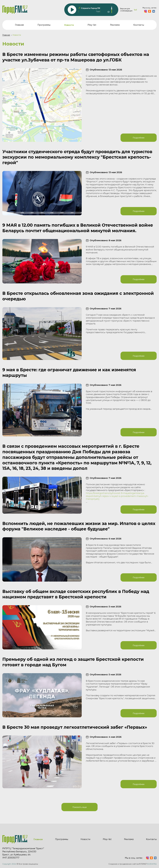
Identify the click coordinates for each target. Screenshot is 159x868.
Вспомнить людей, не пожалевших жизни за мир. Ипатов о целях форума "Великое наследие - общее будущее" (79, 526)
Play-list (92, 25)
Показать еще (80, 807)
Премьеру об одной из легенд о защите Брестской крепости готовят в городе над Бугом (73, 662)
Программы (44, 25)
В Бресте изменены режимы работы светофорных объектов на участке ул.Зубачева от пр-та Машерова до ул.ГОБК (76, 57)
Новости (85, 839)
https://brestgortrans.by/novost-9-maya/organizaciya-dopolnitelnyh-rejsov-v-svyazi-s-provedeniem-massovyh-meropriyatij (117, 496)
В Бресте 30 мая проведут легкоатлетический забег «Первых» (75, 727)
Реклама (115, 25)
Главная (19, 25)
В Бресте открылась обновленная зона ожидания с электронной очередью (78, 296)
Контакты (139, 25)
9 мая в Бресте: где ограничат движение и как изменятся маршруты (69, 372)
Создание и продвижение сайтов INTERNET (133, 864)
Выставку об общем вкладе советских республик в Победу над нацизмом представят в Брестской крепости (76, 594)
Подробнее (139, 138)
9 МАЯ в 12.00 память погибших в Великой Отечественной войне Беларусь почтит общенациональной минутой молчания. (78, 228)
